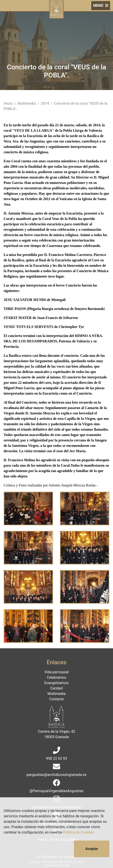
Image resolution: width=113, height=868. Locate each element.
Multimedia (27, 103)
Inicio (8, 103)
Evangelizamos (56, 683)
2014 (45, 103)
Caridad (56, 688)
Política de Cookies (78, 832)
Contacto (57, 699)
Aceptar (92, 849)
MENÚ (101, 6)
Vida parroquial (56, 672)
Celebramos (56, 677)
